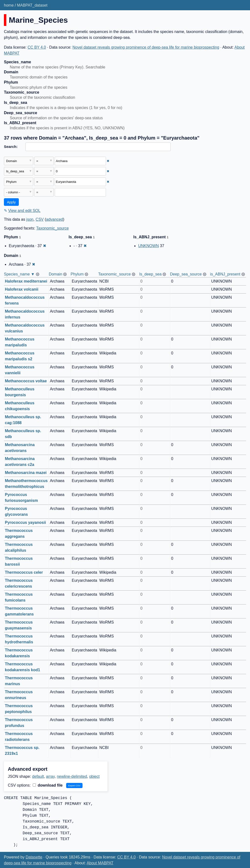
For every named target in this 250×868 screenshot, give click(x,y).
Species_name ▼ (19, 274)
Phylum (77, 274)
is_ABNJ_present (225, 274)
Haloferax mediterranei (26, 281)
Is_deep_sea (150, 274)
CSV (40, 219)
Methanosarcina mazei (26, 473)
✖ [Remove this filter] (108, 161)
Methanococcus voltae (26, 381)
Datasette (34, 857)
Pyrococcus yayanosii (25, 522)
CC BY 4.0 (37, 47)
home (9, 5)
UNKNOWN (148, 246)
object (94, 776)
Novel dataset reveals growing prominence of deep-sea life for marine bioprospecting (146, 47)
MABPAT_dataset (32, 5)
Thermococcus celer (24, 572)
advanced (55, 219)
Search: (11, 147)
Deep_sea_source (186, 274)
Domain (56, 274)
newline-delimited (72, 776)
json (30, 219)
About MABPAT (100, 863)
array (50, 776)
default (38, 776)
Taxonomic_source (52, 228)
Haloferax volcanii (22, 289)
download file (48, 785)
